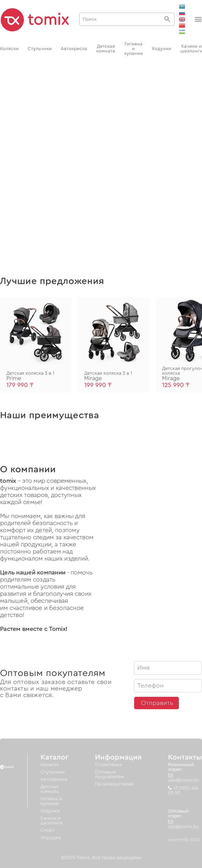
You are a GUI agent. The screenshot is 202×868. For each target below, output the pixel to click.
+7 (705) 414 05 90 (183, 790)
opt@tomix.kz (183, 824)
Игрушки (51, 838)
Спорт (48, 830)
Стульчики (40, 49)
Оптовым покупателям (109, 774)
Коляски (9, 49)
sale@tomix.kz (183, 778)
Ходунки (161, 49)
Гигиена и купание (133, 49)
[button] (198, 19)
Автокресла (74, 49)
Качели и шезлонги (52, 820)
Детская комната (106, 49)
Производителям (115, 784)
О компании (108, 765)
